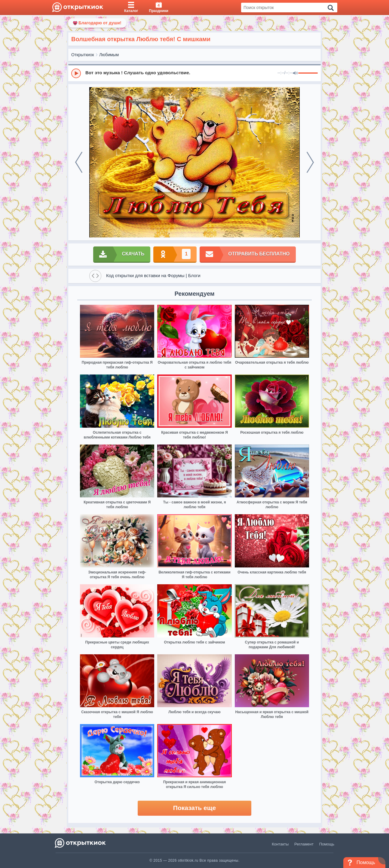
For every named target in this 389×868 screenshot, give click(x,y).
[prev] (79, 162)
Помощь (327, 844)
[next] (310, 162)
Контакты (280, 844)
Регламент (304, 844)
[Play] (76, 73)
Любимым (109, 55)
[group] (194, 73)
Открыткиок (83, 55)
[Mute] (295, 73)
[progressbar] (308, 73)
